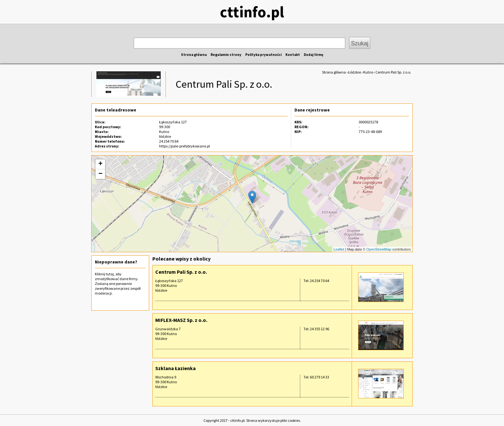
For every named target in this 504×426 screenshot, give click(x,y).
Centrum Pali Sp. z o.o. (181, 272)
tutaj (110, 274)
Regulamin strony (226, 55)
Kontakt (293, 55)
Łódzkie (355, 72)
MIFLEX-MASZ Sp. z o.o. (181, 320)
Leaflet (339, 249)
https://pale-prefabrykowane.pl (184, 146)
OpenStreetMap (379, 249)
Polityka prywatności (263, 55)
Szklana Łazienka (175, 368)
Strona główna (194, 55)
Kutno (368, 72)
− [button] (100, 174)
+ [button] (100, 164)
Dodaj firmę (314, 55)
